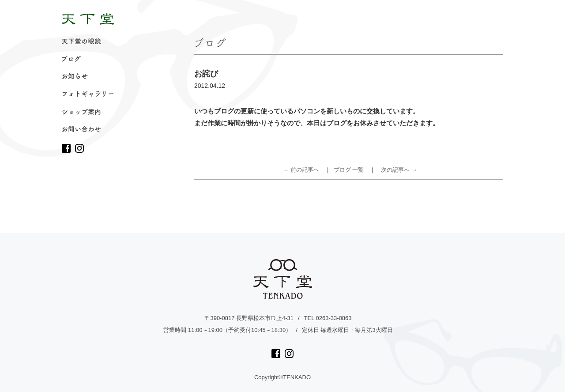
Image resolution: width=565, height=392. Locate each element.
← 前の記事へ (301, 170)
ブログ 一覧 (349, 170)
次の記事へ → (399, 170)
